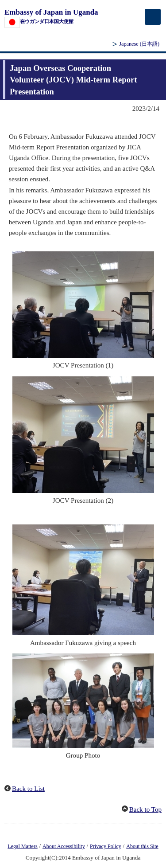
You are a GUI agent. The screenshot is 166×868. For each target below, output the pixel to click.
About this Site (142, 846)
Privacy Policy (106, 846)
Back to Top (145, 809)
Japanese (139, 44)
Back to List (28, 789)
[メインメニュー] (153, 17)
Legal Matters (22, 846)
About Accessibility (64, 846)
